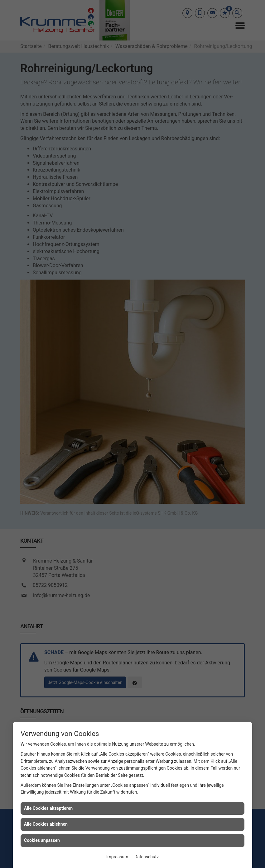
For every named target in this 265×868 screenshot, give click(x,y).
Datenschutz (147, 857)
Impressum (117, 857)
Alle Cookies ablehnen (46, 824)
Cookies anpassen (42, 840)
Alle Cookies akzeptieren (48, 808)
